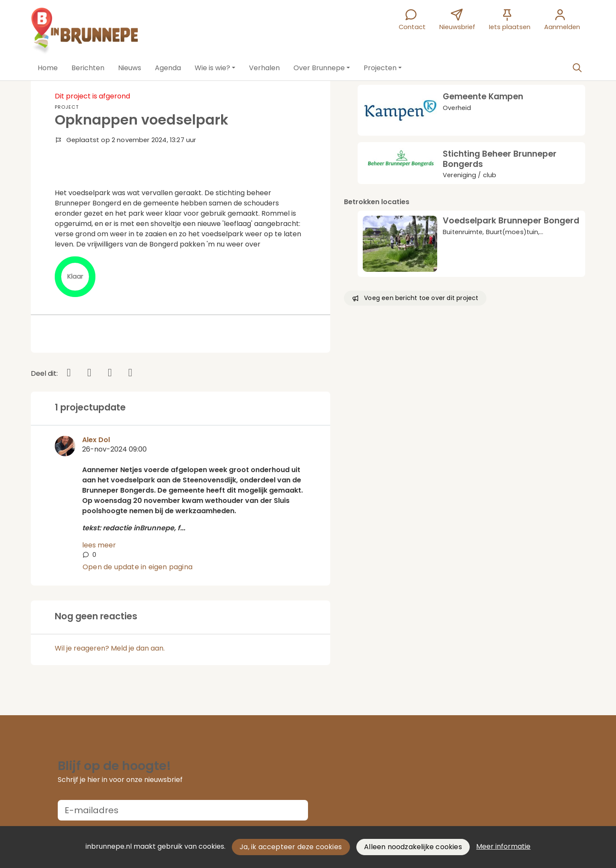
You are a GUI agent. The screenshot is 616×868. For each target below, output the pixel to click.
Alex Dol (96, 440)
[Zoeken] (577, 68)
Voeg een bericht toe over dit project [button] (415, 298)
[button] (48, 68)
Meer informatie (503, 846)
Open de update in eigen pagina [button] (138, 567)
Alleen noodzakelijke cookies (413, 847)
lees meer (99, 545)
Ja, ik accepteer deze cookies (291, 847)
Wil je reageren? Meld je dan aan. (110, 648)
